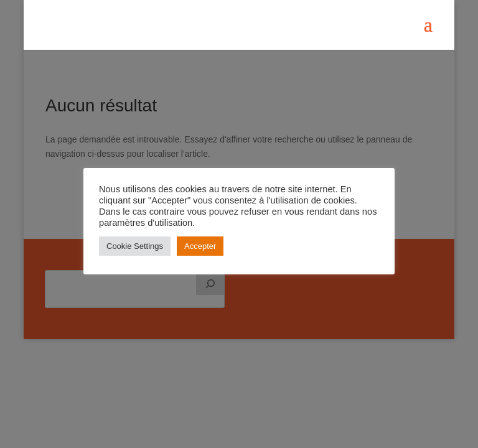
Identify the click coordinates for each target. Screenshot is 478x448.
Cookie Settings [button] (135, 246)
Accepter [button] (200, 246)
